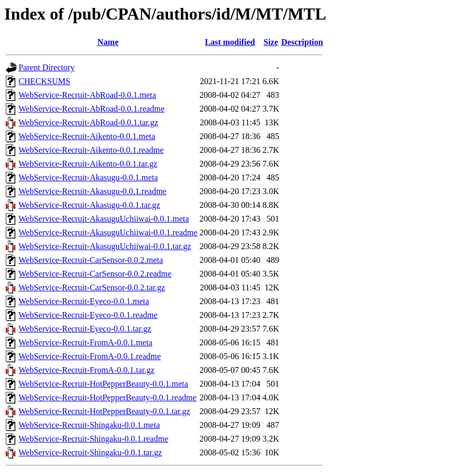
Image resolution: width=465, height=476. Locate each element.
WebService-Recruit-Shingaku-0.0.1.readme (94, 439)
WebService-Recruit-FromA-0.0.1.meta (85, 342)
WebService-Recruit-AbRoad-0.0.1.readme (91, 109)
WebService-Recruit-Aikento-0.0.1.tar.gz (88, 164)
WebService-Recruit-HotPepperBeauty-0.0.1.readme (108, 397)
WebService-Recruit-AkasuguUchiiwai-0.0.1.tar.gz (105, 246)
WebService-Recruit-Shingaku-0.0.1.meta (89, 425)
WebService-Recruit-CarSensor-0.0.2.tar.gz (92, 287)
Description (302, 42)
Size (271, 42)
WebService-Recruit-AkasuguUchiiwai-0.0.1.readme (108, 232)
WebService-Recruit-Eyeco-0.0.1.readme (88, 315)
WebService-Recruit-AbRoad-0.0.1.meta (87, 95)
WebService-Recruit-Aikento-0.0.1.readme (91, 150)
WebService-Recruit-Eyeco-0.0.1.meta (84, 301)
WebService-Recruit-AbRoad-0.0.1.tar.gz (88, 122)
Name (108, 42)
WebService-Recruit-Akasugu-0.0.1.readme (92, 191)
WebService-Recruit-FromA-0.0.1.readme (90, 356)
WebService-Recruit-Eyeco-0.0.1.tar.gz (85, 329)
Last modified (230, 42)
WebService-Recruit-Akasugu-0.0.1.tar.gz (89, 205)
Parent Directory (46, 67)
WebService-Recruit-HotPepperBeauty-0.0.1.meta (103, 384)
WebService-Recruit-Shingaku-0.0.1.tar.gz (90, 452)
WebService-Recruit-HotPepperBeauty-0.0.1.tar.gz (104, 411)
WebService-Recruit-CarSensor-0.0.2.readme (95, 274)
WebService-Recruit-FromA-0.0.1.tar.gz (86, 370)
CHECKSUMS (44, 81)
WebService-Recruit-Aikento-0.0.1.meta (87, 136)
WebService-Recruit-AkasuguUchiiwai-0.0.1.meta (104, 219)
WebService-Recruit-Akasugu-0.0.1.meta (88, 177)
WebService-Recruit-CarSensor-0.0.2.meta (91, 260)
